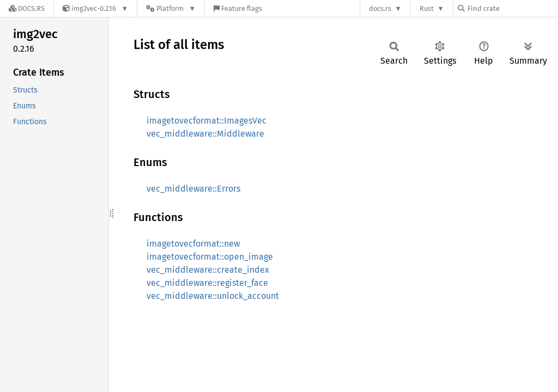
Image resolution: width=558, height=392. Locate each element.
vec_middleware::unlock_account (213, 296)
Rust (427, 8)
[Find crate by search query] (512, 8)
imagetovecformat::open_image (210, 257)
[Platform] (171, 8)
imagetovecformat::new (193, 244)
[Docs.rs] (27, 8)
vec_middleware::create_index (208, 270)
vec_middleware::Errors (193, 189)
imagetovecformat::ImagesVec (207, 121)
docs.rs (380, 8)
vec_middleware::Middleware (205, 134)
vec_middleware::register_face (207, 283)
